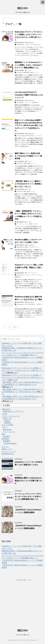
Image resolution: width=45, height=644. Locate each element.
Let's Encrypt (21, 136)
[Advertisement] (22, 606)
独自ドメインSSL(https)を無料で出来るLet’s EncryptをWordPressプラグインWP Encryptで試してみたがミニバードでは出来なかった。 (29, 125)
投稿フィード (7, 449)
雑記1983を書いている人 (24, 580)
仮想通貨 (6, 441)
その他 (4, 414)
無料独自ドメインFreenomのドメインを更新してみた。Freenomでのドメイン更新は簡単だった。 (28, 65)
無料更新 (26, 72)
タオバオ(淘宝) (8, 425)
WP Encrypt (30, 136)
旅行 (4, 434)
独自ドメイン (34, 72)
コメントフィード (9, 451)
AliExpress (6, 409)
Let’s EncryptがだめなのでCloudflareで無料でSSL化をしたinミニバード (29, 95)
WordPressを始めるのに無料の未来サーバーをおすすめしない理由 (28, 298)
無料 (25, 164)
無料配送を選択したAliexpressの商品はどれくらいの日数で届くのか (28, 481)
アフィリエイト (32, 273)
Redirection (20, 45)
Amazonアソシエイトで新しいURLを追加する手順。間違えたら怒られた (29, 267)
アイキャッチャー (23, 224)
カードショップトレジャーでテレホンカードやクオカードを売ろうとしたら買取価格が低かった (28, 496)
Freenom (20, 72)
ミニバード (28, 102)
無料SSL (35, 102)
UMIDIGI (7, 423)
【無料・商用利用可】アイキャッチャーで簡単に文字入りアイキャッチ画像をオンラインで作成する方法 (28, 215)
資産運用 (5, 439)
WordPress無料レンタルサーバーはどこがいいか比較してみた (28, 241)
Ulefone (7, 421)
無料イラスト (34, 224)
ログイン (5, 447)
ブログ (29, 70)
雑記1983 (23, 8)
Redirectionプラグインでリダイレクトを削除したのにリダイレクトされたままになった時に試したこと (22, 370)
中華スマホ (7, 418)
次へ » (16, 327)
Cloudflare (20, 102)
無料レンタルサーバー (32, 247)
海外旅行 (6, 436)
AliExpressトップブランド (13, 411)
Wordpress (31, 43)
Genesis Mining (10, 443)
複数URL (18, 277)
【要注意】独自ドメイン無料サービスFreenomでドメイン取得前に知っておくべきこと (28, 184)
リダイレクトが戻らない (33, 45)
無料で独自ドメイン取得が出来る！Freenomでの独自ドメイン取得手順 (28, 156)
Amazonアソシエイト (24, 275)
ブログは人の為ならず (22, 635)
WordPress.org (8, 454)
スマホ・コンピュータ (11, 416)
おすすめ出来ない (30, 304)
